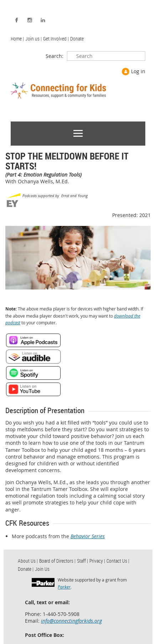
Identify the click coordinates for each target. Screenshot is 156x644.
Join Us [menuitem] (42, 569)
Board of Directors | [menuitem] (57, 561)
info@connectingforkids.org (71, 621)
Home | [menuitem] (17, 39)
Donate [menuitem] (77, 39)
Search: (54, 56)
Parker (64, 587)
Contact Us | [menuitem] (118, 561)
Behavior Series (88, 536)
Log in (138, 71)
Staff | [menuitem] (82, 561)
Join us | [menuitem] (33, 39)
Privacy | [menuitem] (97, 561)
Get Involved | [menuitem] (56, 39)
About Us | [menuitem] (28, 561)
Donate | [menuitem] (26, 569)
